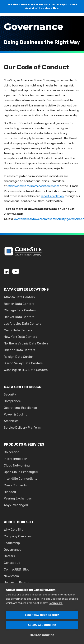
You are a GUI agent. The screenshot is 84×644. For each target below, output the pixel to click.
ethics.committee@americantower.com (33, 186)
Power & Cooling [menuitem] (16, 414)
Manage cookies (42, 635)
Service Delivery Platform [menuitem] (22, 428)
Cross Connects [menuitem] (15, 485)
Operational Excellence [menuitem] (20, 408)
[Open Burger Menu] (78, 21)
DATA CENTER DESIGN (23, 387)
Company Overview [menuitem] (18, 536)
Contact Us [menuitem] (12, 563)
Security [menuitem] (10, 394)
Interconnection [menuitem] (16, 459)
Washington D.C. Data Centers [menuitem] (26, 370)
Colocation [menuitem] (12, 452)
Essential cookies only (42, 615)
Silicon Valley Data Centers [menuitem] (23, 363)
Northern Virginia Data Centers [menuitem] (26, 343)
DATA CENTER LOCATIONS (26, 289)
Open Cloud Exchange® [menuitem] (21, 472)
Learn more (56, 603)
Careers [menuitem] (9, 556)
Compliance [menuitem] (12, 401)
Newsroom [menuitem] (11, 576)
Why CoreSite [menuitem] (14, 530)
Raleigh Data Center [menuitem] (18, 357)
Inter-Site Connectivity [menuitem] (21, 479)
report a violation (52, 196)
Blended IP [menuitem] (12, 492)
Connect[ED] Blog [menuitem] (17, 569)
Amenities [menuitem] (11, 421)
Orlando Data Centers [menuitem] (19, 350)
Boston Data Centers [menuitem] (19, 304)
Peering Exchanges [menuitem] (18, 498)
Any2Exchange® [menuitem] (16, 505)
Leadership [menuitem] (12, 543)
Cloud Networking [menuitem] (17, 465)
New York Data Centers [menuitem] (20, 337)
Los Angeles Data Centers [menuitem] (23, 324)
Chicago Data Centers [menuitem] (20, 310)
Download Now (49, 8)
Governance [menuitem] (13, 550)
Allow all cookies (42, 625)
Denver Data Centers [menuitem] (19, 317)
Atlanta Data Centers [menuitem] (19, 297)
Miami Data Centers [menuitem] (18, 330)
